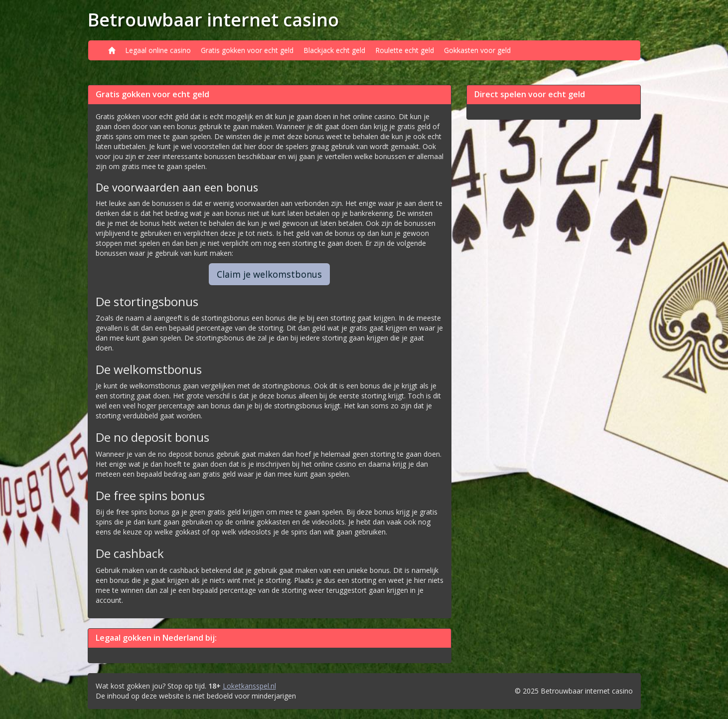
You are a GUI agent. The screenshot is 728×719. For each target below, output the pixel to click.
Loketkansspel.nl (249, 686)
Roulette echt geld (405, 50)
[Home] (112, 50)
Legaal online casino (158, 50)
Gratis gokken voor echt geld (247, 50)
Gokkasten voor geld (477, 50)
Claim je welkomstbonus (269, 274)
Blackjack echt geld (334, 50)
